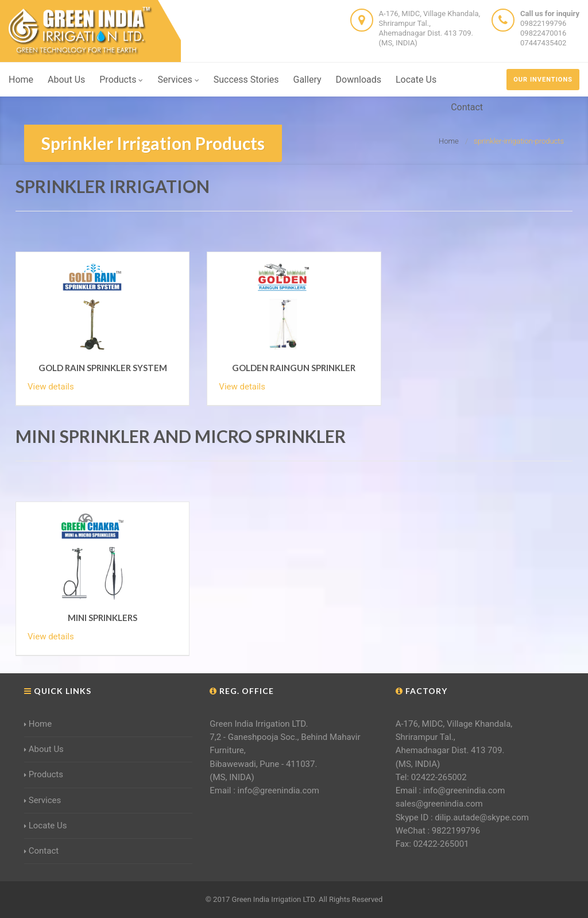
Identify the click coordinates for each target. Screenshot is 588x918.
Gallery (307, 80)
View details (51, 387)
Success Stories (246, 80)
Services (178, 80)
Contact (467, 107)
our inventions (543, 80)
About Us (66, 80)
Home (21, 80)
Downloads (359, 80)
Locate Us (416, 80)
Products (121, 80)
